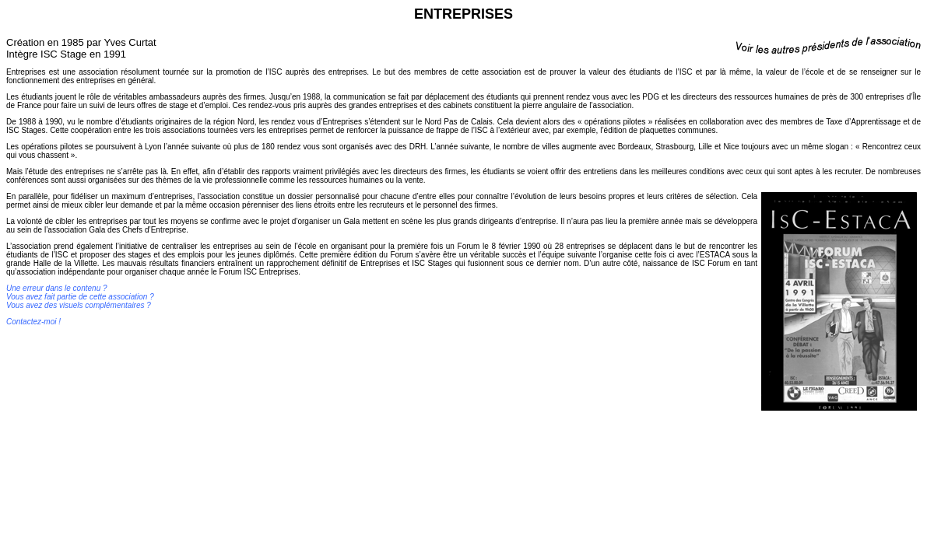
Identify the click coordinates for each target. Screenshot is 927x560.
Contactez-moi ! (33, 322)
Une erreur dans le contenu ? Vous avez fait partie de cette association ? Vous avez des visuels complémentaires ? (80, 297)
